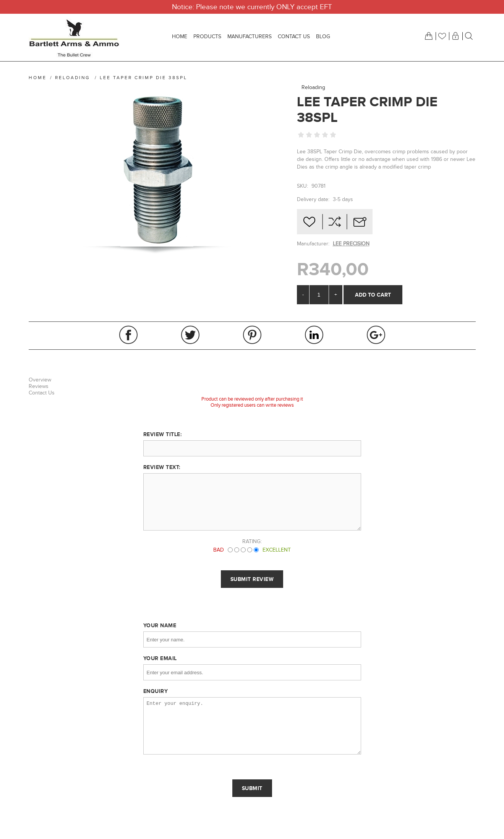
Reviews (39, 386)
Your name (160, 625)
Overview (40, 380)
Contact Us (42, 393)
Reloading (313, 87)
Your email (160, 658)
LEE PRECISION (351, 244)
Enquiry (156, 691)
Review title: (163, 434)
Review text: (162, 467)
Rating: (252, 541)
